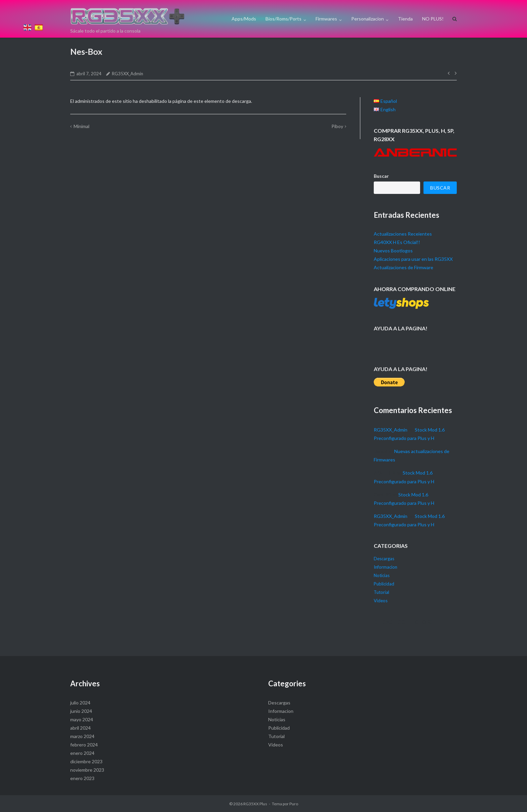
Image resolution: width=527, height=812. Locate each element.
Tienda (405, 19)
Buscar (381, 176)
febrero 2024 (84, 745)
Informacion (386, 567)
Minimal (82, 126)
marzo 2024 (82, 736)
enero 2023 (82, 778)
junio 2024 (81, 711)
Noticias (382, 575)
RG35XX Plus (255, 804)
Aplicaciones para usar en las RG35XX (413, 259)
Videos (381, 601)
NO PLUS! (433, 19)
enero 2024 (82, 753)
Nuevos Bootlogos (393, 251)
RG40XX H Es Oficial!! (397, 242)
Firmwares (326, 19)
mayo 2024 (82, 719)
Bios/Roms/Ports (283, 19)
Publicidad (384, 584)
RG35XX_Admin (128, 74)
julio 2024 (80, 703)
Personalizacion (368, 19)
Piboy (337, 126)
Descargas (384, 559)
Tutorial (381, 592)
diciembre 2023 (86, 761)
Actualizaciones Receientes (403, 234)
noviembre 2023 (87, 770)
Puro (294, 804)
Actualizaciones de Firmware (403, 267)
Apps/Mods (244, 19)
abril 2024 (80, 728)
